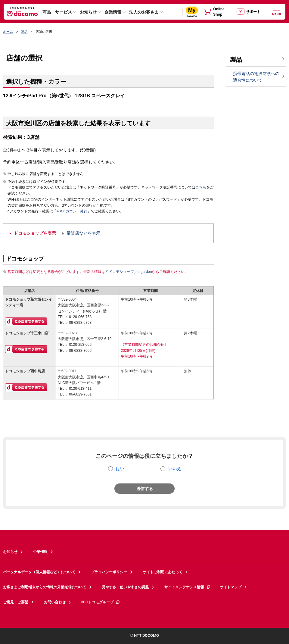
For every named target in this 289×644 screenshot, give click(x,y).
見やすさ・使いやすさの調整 (125, 587)
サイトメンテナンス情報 (188, 587)
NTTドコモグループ (101, 602)
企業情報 (113, 12)
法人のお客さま (144, 12)
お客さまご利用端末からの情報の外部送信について (45, 587)
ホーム (8, 32)
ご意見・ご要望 (16, 602)
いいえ (175, 469)
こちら (201, 187)
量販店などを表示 (83, 233)
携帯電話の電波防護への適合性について (256, 77)
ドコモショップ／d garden (129, 272)
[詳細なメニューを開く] (277, 12)
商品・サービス (57, 12)
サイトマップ (231, 587)
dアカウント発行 (72, 211)
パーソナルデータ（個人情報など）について (39, 572)
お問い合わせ (55, 602)
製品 (24, 32)
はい (120, 469)
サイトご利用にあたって (163, 572)
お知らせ (88, 12)
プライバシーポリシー (109, 572)
